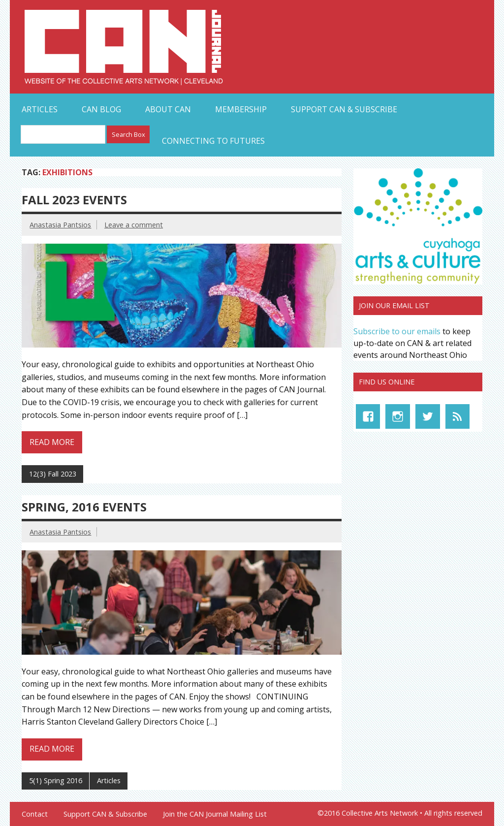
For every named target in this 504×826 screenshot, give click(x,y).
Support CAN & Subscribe (344, 109)
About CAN (168, 109)
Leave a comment (134, 225)
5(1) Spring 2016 (56, 780)
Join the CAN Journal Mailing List (215, 814)
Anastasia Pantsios (60, 225)
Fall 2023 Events (74, 200)
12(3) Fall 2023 (53, 474)
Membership (241, 109)
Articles (40, 109)
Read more (52, 442)
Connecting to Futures (213, 141)
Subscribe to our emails (397, 331)
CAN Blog (101, 109)
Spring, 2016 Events (84, 507)
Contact (35, 814)
